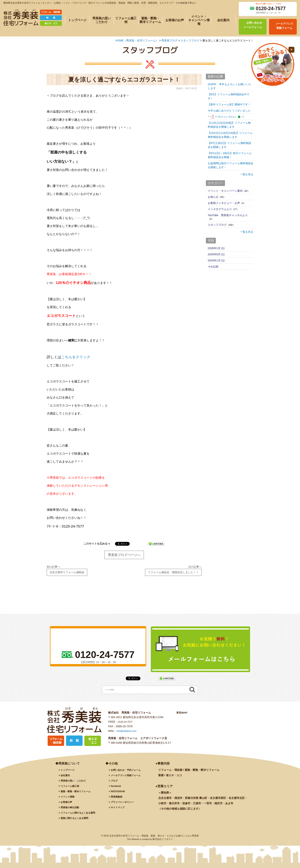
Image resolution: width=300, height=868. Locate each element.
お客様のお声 (175, 20)
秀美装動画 (117, 799)
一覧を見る (247, 174)
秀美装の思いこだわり (102, 20)
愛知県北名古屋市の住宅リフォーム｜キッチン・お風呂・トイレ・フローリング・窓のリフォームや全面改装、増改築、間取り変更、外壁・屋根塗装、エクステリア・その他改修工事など (100, 3)
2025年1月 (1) (216, 260)
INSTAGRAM (119, 794)
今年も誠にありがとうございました (229, 111)
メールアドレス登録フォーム (128, 778)
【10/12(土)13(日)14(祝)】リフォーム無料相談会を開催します (230, 135)
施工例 (71, 789)
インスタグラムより (220, 209)
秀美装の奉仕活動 (71, 810)
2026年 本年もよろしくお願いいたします (229, 86)
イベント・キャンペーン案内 (225, 191)
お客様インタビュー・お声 (224, 203)
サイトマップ (119, 810)
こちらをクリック (76, 357)
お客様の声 (67, 805)
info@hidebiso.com (128, 734)
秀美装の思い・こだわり (75, 783)
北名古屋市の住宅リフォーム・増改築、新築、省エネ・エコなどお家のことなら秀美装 (154, 838)
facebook (117, 789)
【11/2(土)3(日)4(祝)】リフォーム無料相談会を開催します (229, 125)
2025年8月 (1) (216, 254)
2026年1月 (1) (216, 248)
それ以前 (213, 267)
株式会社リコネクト (163, 842)
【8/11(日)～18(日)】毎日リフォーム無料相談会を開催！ (230, 155)
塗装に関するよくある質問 (77, 821)
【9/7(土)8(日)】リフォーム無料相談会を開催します (230, 145)
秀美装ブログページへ (124, 555)
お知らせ (213, 197)
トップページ (77, 20)
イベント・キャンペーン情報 (199, 20)
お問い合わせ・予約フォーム (128, 773)
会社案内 (223, 20)
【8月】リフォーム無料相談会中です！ (229, 96)
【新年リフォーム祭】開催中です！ (229, 104)
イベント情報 (69, 799)
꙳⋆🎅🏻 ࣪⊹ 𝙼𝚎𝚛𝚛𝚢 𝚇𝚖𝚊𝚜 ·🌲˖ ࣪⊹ (226, 117)
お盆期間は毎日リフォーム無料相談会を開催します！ (231, 165)
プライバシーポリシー (124, 805)
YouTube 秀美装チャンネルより (228, 215)
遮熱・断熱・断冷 (78, 794)
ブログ (115, 783)
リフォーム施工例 (126, 20)
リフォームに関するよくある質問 (81, 815)
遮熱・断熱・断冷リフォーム (150, 20)
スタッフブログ (217, 225)
